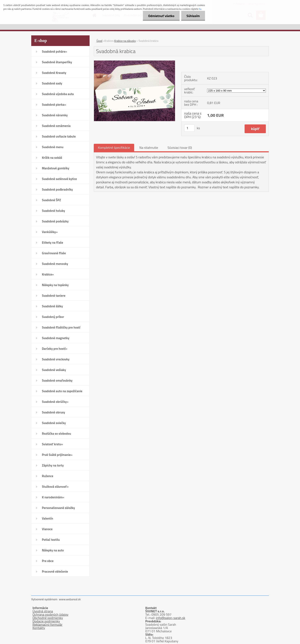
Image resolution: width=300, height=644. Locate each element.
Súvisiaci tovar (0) (180, 148)
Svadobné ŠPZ (51, 200)
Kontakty (39, 628)
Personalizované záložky (58, 508)
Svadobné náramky (55, 115)
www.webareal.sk (70, 599)
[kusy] (189, 128)
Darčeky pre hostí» (55, 349)
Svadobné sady (52, 83)
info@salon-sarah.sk (171, 618)
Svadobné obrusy (53, 412)
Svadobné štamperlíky (57, 62)
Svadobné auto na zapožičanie (62, 391)
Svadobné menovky (55, 264)
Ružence (48, 476)
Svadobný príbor (53, 317)
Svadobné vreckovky (56, 359)
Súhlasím (193, 16)
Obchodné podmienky (48, 618)
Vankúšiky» (50, 232)
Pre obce (48, 561)
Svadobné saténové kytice (59, 179)
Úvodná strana (43, 611)
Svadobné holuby (53, 211)
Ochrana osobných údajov (50, 614)
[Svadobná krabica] (134, 62)
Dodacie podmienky (46, 621)
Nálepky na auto (53, 550)
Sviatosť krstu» (52, 444)
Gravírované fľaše (54, 253)
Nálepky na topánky (55, 285)
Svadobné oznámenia (56, 126)
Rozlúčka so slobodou (56, 434)
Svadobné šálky (52, 306)
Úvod (99, 41)
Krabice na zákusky (125, 41)
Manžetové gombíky (56, 168)
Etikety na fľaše (52, 243)
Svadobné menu (53, 147)
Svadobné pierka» (54, 105)
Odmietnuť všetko (161, 16)
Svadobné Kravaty (54, 73)
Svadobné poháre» (54, 51)
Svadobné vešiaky (54, 370)
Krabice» (48, 274)
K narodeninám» (53, 497)
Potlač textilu (51, 540)
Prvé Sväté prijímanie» (57, 455)
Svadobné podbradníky (57, 189)
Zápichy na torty (53, 465)
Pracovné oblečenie (55, 571)
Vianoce (47, 529)
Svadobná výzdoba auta (58, 94)
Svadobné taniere (54, 296)
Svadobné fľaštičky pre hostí (61, 327)
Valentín (47, 518)
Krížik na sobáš (52, 158)
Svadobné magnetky (56, 338)
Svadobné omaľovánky (57, 380)
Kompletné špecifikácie (114, 148)
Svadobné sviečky (54, 423)
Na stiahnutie (149, 148)
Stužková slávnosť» (55, 487)
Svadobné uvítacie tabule (59, 136)
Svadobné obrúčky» (55, 402)
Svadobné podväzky (55, 221)
